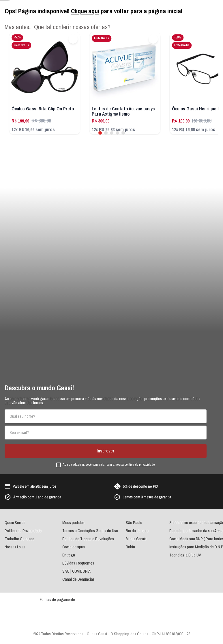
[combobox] (115, 289)
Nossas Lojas (209, 5)
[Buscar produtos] (144, 289)
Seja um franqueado (184, 5)
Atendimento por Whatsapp (23, 5)
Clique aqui (85, 580)
